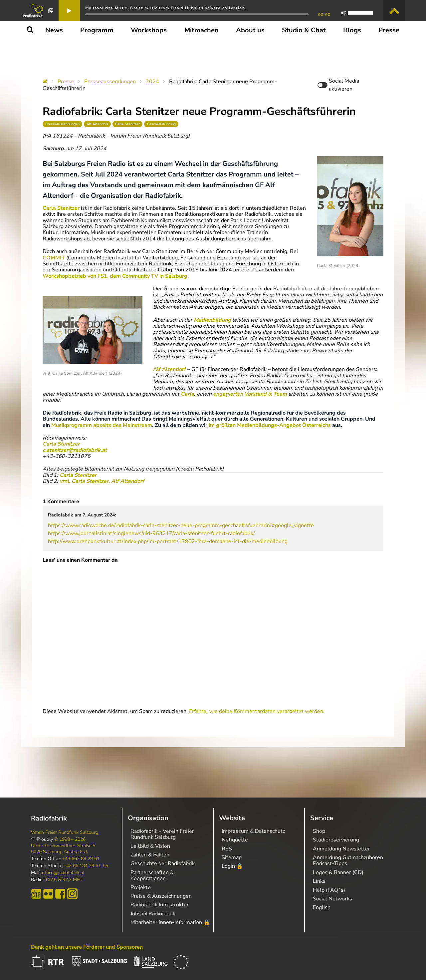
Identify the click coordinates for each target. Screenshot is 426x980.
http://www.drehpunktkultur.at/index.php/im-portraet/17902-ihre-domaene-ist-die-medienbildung (168, 541)
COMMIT (54, 258)
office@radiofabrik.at (63, 873)
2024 (152, 82)
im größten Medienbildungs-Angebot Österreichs (270, 425)
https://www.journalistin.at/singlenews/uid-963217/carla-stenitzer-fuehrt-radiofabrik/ (151, 533)
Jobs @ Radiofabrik (153, 914)
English (322, 907)
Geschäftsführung (161, 124)
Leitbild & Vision (150, 846)
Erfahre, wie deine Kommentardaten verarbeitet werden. (257, 711)
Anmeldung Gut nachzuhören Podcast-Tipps (348, 860)
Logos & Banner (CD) (338, 872)
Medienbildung (212, 320)
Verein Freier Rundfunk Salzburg (65, 832)
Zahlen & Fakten (150, 855)
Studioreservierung (336, 840)
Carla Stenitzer (127, 124)
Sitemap (232, 857)
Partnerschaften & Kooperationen (152, 875)
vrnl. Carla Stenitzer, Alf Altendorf (101, 481)
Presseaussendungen (110, 82)
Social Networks (332, 899)
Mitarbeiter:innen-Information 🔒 (170, 922)
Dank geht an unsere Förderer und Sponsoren (87, 947)
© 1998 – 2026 (70, 839)
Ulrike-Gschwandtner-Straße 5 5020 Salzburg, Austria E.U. (63, 849)
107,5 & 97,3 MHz (64, 880)
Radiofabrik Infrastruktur (160, 905)
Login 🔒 (232, 866)
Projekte (141, 887)
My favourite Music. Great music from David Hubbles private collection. (166, 8)
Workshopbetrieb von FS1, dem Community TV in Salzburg (115, 276)
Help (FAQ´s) (329, 890)
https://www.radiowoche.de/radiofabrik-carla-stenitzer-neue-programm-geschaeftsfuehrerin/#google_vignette (181, 525)
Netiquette (235, 840)
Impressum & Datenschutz (253, 831)
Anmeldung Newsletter (341, 849)
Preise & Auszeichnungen (161, 896)
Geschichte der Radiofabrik (163, 863)
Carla (187, 394)
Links (319, 881)
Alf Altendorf (97, 124)
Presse (66, 82)
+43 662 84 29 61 (81, 859)
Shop (319, 831)
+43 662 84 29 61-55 (86, 866)
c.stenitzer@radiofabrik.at (75, 450)
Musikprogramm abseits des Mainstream (102, 425)
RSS (227, 849)
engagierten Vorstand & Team (250, 394)
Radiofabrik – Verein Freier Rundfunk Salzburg (162, 834)
